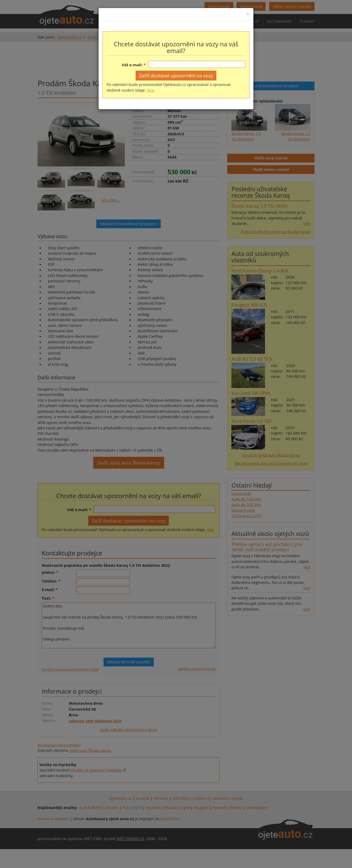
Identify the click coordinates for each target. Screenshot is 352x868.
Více (150, 90)
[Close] (248, 14)
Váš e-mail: (132, 65)
